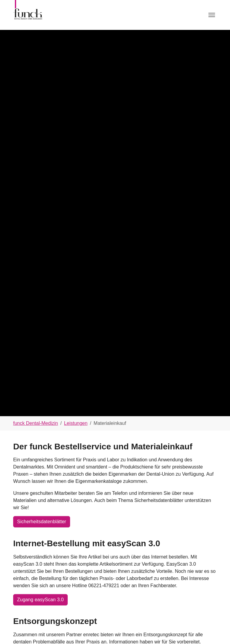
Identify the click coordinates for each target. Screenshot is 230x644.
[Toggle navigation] (212, 15)
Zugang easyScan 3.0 (40, 600)
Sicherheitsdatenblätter (42, 522)
